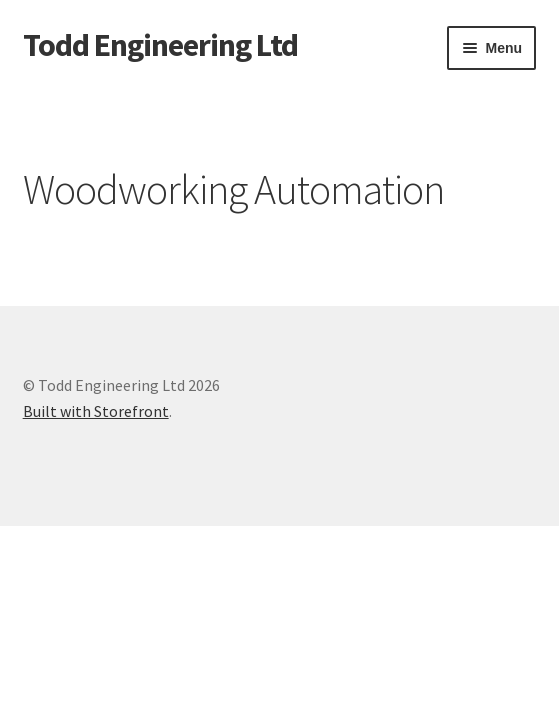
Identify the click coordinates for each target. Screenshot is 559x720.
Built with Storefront (96, 411)
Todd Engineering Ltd (160, 45)
